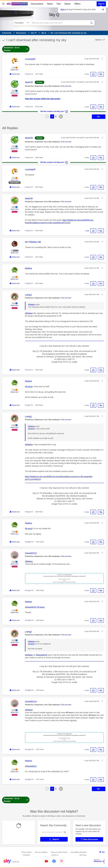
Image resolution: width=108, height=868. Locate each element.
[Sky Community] (17, 4)
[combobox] (59, 23)
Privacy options (27, 852)
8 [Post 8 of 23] (29, 405)
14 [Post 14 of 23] (29, 749)
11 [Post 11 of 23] (29, 590)
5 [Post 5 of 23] (29, 257)
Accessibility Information (78, 852)
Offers (77, 4)
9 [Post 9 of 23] (29, 512)
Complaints (26, 855)
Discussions (37, 4)
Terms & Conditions (41, 852)
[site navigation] (3, 4)
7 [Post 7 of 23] (29, 370)
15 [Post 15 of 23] (29, 779)
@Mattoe (31, 305)
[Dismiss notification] (103, 10)
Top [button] (103, 852)
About (67, 4)
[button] (102, 59)
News (50, 4)
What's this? (15, 70)
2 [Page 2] (56, 116)
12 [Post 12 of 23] (29, 620)
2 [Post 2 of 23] (29, 107)
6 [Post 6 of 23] (29, 283)
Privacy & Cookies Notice (59, 852)
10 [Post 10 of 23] (29, 542)
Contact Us (55, 855)
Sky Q (54, 15)
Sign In (101, 4)
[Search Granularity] (22, 23)
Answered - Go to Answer (16, 49)
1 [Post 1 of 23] (29, 74)
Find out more (66, 86)
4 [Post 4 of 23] (29, 231)
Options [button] (98, 40)
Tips (58, 4)
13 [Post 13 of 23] (29, 690)
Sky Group (83, 855)
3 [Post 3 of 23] (29, 187)
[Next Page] (61, 117)
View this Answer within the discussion (43, 99)
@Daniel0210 (31, 607)
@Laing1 (29, 387)
